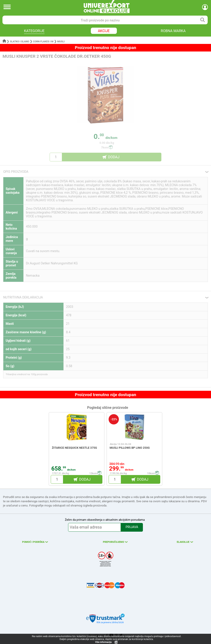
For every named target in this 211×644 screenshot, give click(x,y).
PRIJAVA (132, 527)
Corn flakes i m (43, 42)
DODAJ (114, 157)
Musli (61, 42)
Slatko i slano (20, 42)
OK (116, 642)
